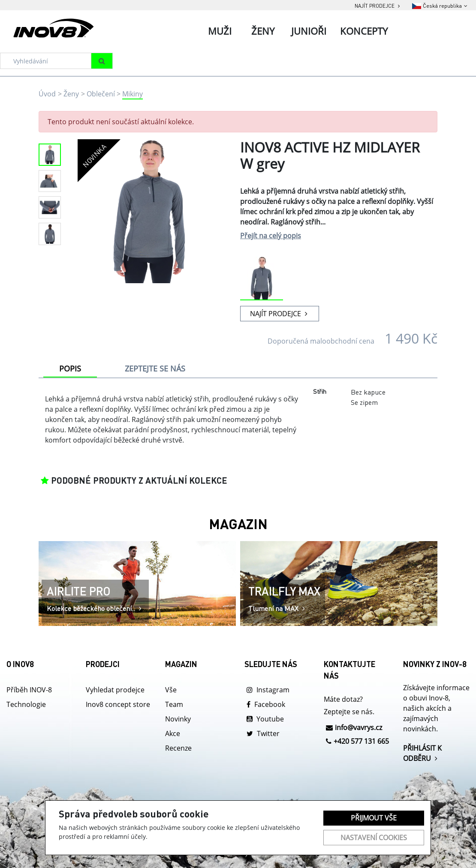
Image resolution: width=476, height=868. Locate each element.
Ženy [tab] (263, 31)
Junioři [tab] (309, 31)
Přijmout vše (374, 818)
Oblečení (101, 94)
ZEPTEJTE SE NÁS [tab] (155, 368)
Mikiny (133, 94)
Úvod (47, 94)
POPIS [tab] (70, 368)
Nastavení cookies (374, 838)
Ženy (71, 94)
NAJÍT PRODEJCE (280, 314)
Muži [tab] (220, 31)
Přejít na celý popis (271, 236)
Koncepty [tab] (364, 31)
